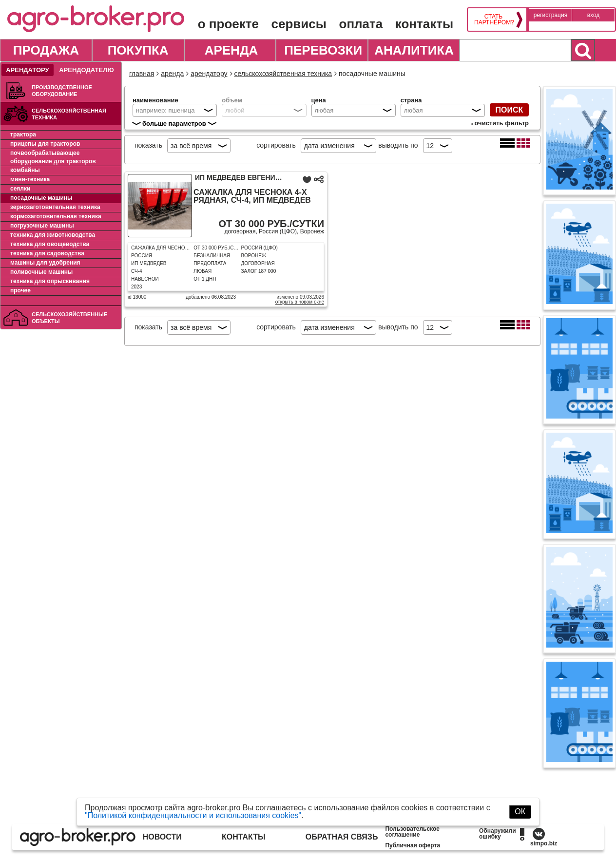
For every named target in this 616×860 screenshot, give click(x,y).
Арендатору (27, 70)
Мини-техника (30, 179)
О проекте (228, 24)
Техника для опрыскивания (50, 281)
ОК (520, 812)
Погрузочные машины (42, 226)
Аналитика (414, 50)
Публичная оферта (413, 845)
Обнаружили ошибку (498, 834)
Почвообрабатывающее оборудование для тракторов (53, 157)
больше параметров (174, 124)
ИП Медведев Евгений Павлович (258, 177)
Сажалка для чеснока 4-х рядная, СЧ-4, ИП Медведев (252, 196)
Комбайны (25, 170)
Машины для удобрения (45, 263)
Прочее (20, 290)
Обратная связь (342, 837)
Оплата (361, 24)
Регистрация (550, 15)
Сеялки (20, 189)
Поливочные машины (41, 272)
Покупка (138, 50)
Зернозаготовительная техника (55, 207)
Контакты (424, 24)
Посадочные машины (41, 198)
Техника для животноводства (53, 235)
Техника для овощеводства (50, 244)
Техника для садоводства (47, 253)
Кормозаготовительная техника (56, 216)
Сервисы (299, 24)
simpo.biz (544, 843)
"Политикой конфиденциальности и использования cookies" (193, 815)
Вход (594, 15)
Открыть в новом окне (300, 302)
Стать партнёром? (493, 19)
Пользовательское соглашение (412, 832)
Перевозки (323, 50)
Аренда (231, 50)
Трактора (23, 134)
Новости (162, 837)
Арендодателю (86, 70)
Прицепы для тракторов (45, 144)
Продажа (46, 50)
